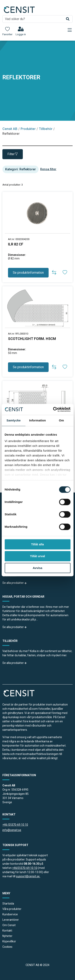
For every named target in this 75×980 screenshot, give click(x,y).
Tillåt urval (37, 556)
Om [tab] (61, 420)
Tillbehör (46, 129)
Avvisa (38, 568)
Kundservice (10, 914)
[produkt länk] (37, 251)
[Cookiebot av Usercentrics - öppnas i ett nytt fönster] (53, 409)
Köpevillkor (9, 941)
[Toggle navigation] (70, 30)
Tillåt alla (38, 544)
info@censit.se (12, 830)
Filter (13, 154)
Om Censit (9, 925)
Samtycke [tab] (13, 420)
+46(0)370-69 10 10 (25, 868)
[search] (37, 19)
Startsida (8, 904)
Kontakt (7, 931)
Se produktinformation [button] (28, 273)
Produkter (28, 129)
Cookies (7, 947)
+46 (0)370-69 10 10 (15, 825)
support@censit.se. (28, 876)
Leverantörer (11, 920)
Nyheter (7, 936)
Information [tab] (38, 420)
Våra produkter (12, 909)
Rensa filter (48, 169)
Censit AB (10, 129)
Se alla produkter (14, 583)
